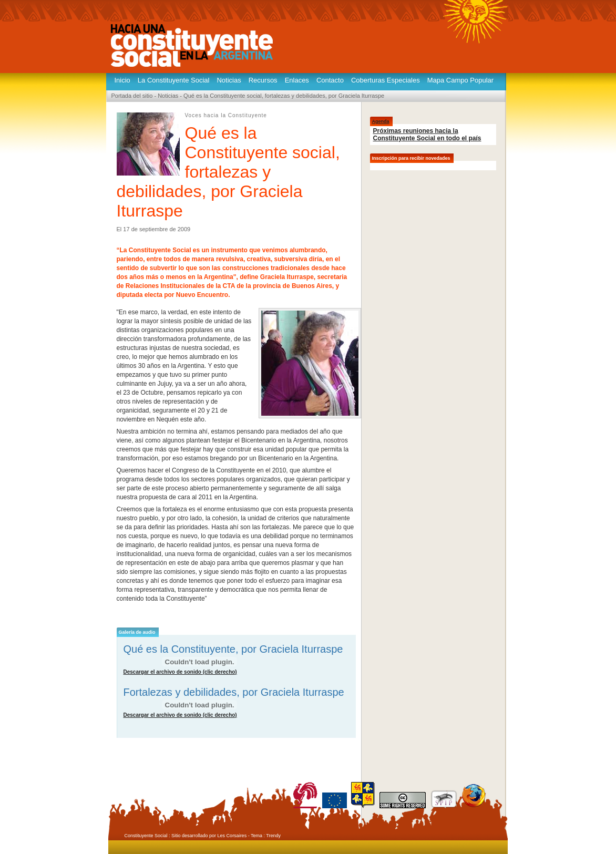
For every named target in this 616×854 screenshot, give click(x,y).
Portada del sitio (132, 96)
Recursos (263, 80)
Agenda (381, 121)
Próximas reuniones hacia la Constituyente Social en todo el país (427, 135)
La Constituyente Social (174, 80)
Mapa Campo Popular (460, 80)
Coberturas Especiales (386, 80)
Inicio (122, 80)
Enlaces (297, 80)
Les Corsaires (232, 836)
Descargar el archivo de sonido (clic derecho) (180, 672)
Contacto (330, 80)
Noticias (229, 80)
